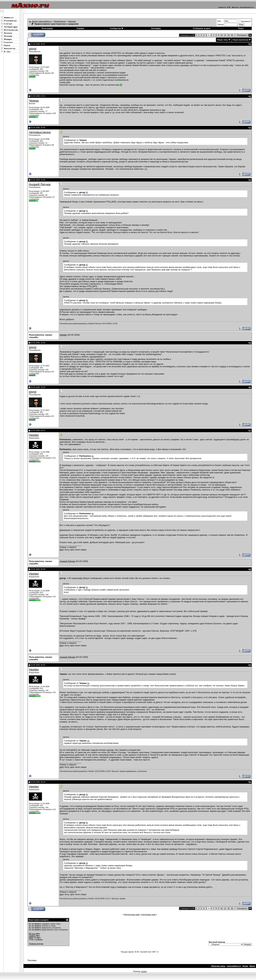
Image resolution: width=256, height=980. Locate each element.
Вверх (252, 966)
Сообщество (117, 28)
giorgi (33, 49)
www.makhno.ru (234, 966)
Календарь (156, 28)
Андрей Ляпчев (40, 184)
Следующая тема (148, 914)
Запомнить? (245, 21)
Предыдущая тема (132, 914)
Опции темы (222, 40)
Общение (72, 21)
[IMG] (31, 938)
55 (232, 35)
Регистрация (47, 28)
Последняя (242, 35)
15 (229, 35)
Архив (245, 966)
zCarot (144, 971)
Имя (219, 21)
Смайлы (32, 936)
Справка (80, 28)
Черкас (34, 101)
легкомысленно (40, 132)
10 (222, 35)
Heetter (63, 335)
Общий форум (60, 21)
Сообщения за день (202, 28)
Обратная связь (218, 966)
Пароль (220, 24)
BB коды (32, 934)
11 (225, 35)
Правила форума (36, 944)
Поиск (241, 28)
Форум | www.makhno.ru (42, 21)
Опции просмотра (240, 40)
